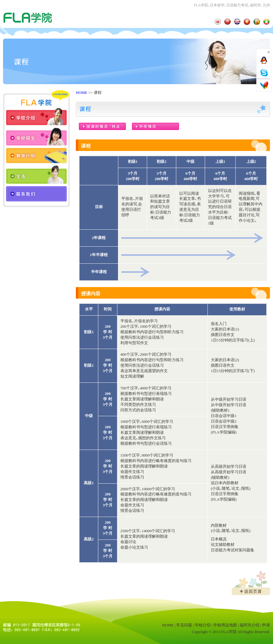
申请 (266, 625)
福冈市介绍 (249, 625)
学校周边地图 (225, 625)
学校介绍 (203, 625)
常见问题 (184, 625)
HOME (82, 93)
